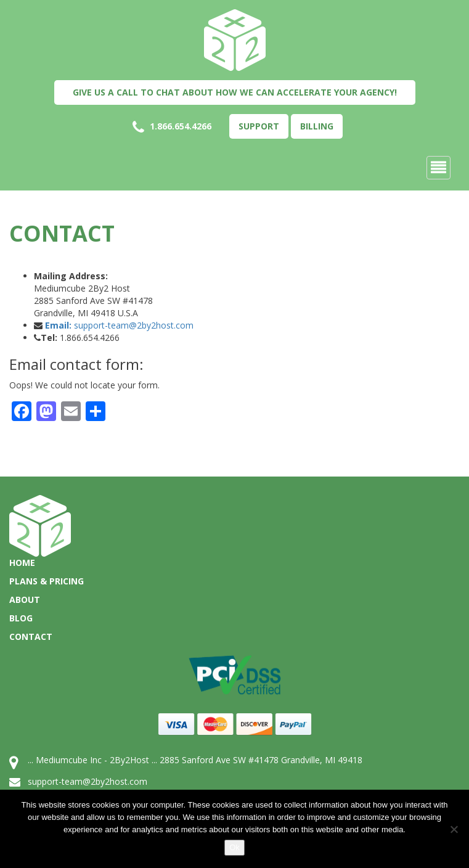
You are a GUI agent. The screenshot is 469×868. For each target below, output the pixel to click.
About (25, 600)
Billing (317, 126)
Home (22, 563)
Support (259, 126)
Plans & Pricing (47, 581)
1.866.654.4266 (172, 127)
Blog (21, 618)
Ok (235, 847)
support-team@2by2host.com (119, 325)
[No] (454, 829)
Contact (31, 637)
